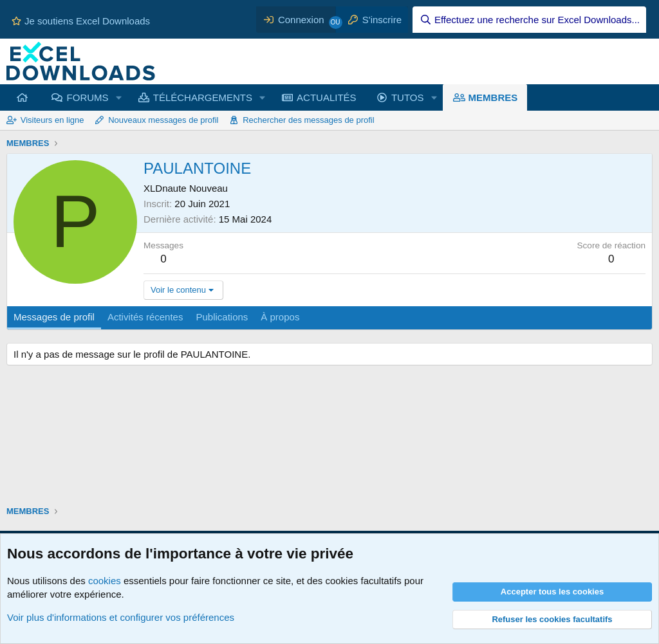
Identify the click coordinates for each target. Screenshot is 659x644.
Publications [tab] (222, 317)
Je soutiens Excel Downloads (81, 21)
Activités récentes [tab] (145, 317)
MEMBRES (493, 97)
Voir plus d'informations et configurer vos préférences (121, 617)
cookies (105, 581)
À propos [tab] (280, 317)
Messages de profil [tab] (54, 317)
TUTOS (408, 97)
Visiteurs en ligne (52, 120)
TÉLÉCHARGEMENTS (203, 97)
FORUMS (88, 97)
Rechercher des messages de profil (309, 120)
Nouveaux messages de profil (163, 120)
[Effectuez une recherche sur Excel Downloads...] (529, 20)
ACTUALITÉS (327, 97)
